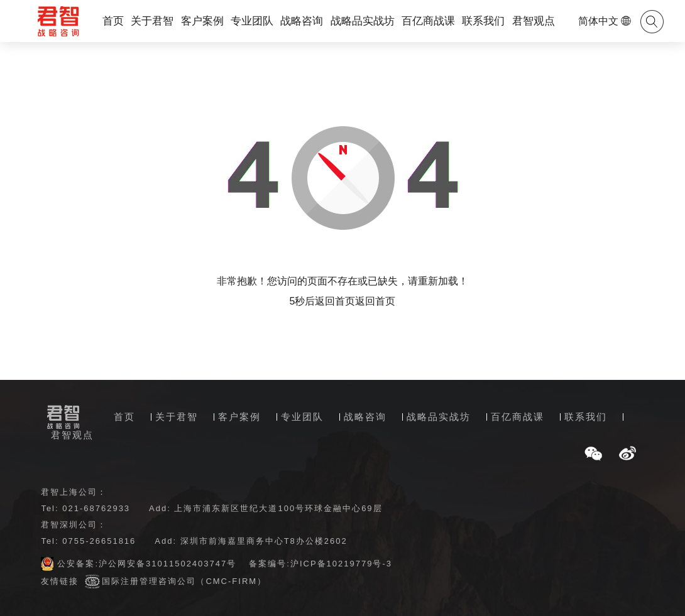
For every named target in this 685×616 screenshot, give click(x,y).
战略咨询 (302, 21)
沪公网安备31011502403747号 (167, 564)
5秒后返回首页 (323, 301)
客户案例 (202, 21)
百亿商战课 (428, 21)
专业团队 (252, 21)
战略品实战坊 (363, 21)
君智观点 (534, 21)
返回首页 (375, 301)
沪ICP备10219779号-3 (341, 564)
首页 (113, 21)
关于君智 (152, 21)
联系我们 (483, 21)
